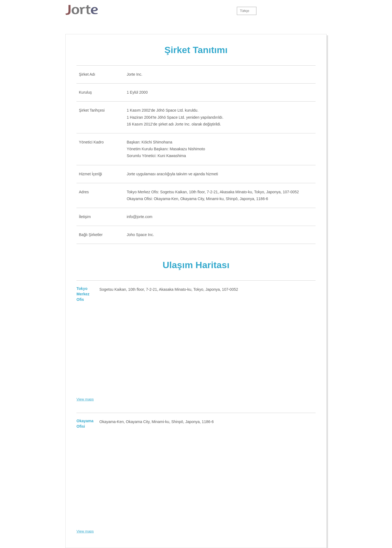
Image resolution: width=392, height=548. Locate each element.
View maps (85, 399)
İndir (171, 11)
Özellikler (145, 11)
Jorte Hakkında (120, 11)
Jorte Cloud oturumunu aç (311, 11)
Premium (202, 11)
